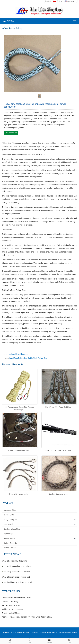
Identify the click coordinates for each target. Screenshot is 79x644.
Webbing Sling (10, 510)
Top (69, 641)
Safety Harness (10, 548)
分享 (10, 641)
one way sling (10, 524)
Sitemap (74, 633)
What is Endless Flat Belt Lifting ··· (15, 561)
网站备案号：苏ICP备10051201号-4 (59, 633)
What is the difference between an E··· (17, 577)
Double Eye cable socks (19, 494)
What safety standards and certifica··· (16, 572)
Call (30, 641)
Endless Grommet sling (58, 494)
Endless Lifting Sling (12, 529)
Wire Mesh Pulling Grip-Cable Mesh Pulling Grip (28, 358)
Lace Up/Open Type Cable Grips (58, 450)
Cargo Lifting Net (11, 520)
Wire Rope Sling (11, 538)
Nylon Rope (9, 534)
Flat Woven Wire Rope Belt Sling (58, 407)
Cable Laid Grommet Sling (19, 450)
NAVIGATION (8, 21)
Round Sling (9, 515)
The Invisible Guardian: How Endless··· (17, 566)
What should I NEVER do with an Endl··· (18, 582)
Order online (11, 133)
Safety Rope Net (11, 543)
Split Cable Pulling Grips (19, 354)
